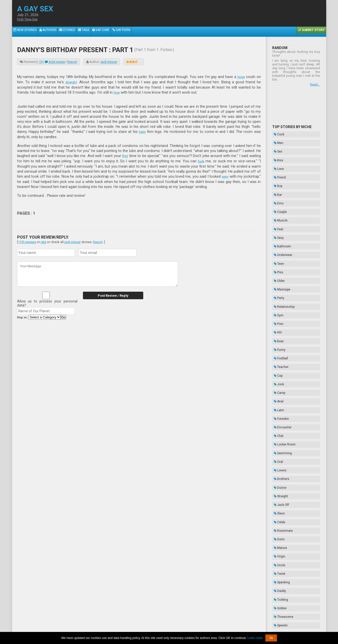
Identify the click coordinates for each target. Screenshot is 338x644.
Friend (278, 165)
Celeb (278, 416)
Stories (73, 32)
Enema (279, 580)
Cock (277, 133)
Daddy (278, 467)
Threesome (282, 485)
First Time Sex (29, 19)
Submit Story (310, 32)
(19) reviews (27, 240)
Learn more (255, 638)
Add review (55, 62)
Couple (279, 190)
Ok (271, 638)
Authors (51, 32)
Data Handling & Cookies (144, 628)
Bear (277, 284)
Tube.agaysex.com (198, 624)
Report (72, 62)
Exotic (278, 517)
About (110, 628)
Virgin (278, 441)
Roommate (282, 423)
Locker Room (283, 360)
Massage (280, 246)
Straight (279, 397)
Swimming (281, 366)
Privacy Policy (208, 628)
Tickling (279, 473)
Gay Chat (111, 32)
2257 (120, 628)
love (117, 92)
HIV (276, 278)
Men (277, 139)
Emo (277, 183)
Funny (278, 290)
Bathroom (281, 215)
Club (277, 353)
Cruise (278, 504)
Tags (92, 32)
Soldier (279, 479)
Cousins (280, 529)
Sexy (277, 209)
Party (277, 253)
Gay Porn (134, 32)
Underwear (281, 221)
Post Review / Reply (109, 294)
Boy (276, 171)
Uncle (278, 448)
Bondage (280, 574)
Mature (279, 435)
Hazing (279, 586)
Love (277, 158)
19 (41, 62)
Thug (277, 555)
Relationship (282, 259)
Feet (277, 202)
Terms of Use (186, 628)
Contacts (226, 628)
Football (279, 297)
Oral (277, 372)
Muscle (279, 196)
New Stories (26, 32)
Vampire (280, 536)
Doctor (278, 391)
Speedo (279, 492)
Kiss (277, 152)
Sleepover (281, 511)
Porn (277, 272)
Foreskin (280, 341)
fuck (201, 160)
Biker (277, 548)
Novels (279, 592)
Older (278, 240)
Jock (277, 316)
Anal (277, 328)
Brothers (280, 385)
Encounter (281, 347)
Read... (315, 84)
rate (43, 240)
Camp (278, 322)
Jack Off (280, 404)
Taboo (278, 567)
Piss (277, 234)
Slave (278, 410)
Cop (276, 309)
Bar (276, 177)
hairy (142, 131)
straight (71, 82)
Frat (276, 542)
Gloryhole (280, 523)
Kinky (277, 498)
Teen (277, 228)
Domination (282, 561)
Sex (276, 146)
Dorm (278, 429)
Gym (277, 265)
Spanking (280, 460)
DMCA (170, 628)
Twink (278, 454)
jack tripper (109, 62)
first (125, 155)
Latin (277, 334)
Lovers (278, 378)
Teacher (279, 303)
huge (241, 77)
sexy (225, 175)
